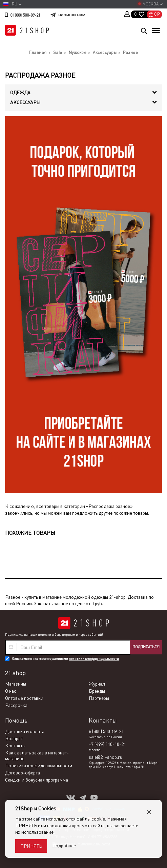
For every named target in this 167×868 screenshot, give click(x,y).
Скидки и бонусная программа (37, 780)
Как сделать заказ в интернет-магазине (37, 756)
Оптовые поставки (24, 698)
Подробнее (64, 846)
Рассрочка (16, 705)
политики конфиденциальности (94, 659)
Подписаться (146, 647)
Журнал (97, 684)
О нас (11, 691)
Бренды (97, 691)
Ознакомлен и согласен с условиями (65, 659)
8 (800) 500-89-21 (25, 15)
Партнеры (99, 698)
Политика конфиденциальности (39, 766)
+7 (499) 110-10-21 (107, 744)
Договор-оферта (23, 773)
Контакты (15, 746)
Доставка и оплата (25, 731)
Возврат (14, 738)
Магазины (16, 684)
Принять (31, 846)
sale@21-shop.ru (106, 757)
